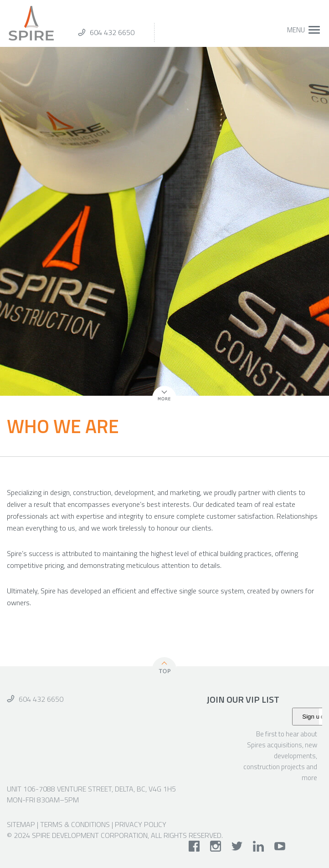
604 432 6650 (112, 32)
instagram (216, 846)
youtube (280, 846)
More (160, 401)
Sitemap (21, 824)
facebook (194, 846)
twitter (237, 846)
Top (164, 667)
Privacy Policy (141, 824)
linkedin (259, 846)
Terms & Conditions (75, 824)
